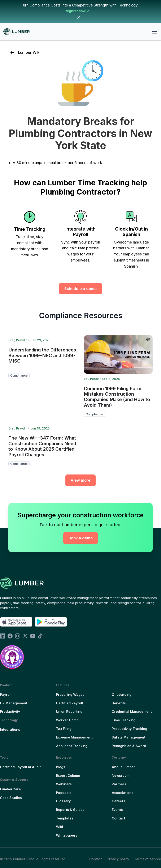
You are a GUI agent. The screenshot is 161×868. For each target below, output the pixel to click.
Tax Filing (64, 729)
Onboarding (122, 695)
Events (117, 810)
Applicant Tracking (72, 746)
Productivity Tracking (129, 729)
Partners (119, 784)
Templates (65, 818)
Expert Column (68, 776)
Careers (119, 801)
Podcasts (64, 793)
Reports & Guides (70, 810)
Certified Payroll (69, 703)
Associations (123, 793)
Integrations (10, 730)
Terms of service (148, 859)
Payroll (6, 695)
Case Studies (11, 798)
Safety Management (129, 737)
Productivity (10, 712)
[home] (18, 32)
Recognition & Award (129, 746)
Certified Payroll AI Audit (20, 767)
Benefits (119, 703)
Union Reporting (69, 712)
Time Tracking (124, 720)
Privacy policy (118, 859)
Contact (118, 818)
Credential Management (132, 712)
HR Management (14, 703)
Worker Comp (67, 720)
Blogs (61, 767)
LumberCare (10, 789)
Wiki (59, 827)
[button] (153, 32)
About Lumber (123, 767)
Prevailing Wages (70, 695)
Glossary (63, 801)
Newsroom (121, 776)
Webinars (64, 784)
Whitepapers (67, 835)
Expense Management (74, 737)
